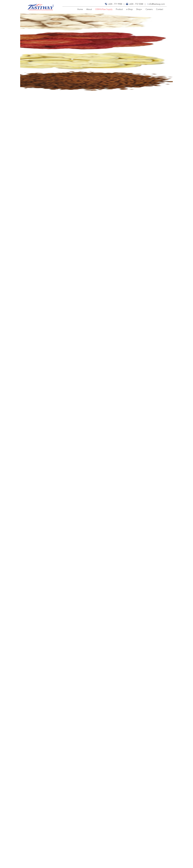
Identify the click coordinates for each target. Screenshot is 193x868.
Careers (149, 9)
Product (119, 9)
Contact (160, 9)
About (89, 9)
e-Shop (129, 9)
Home (80, 9)
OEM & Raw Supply (104, 9)
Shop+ (139, 9)
